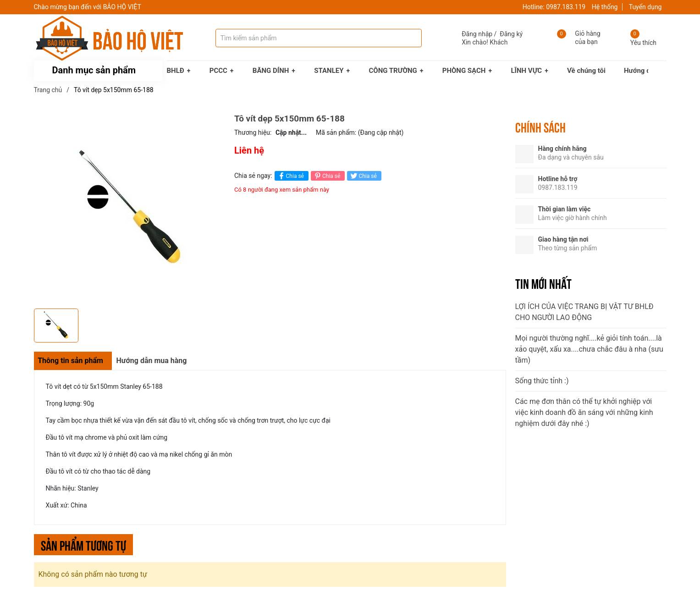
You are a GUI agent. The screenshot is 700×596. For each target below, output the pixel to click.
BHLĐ (176, 71)
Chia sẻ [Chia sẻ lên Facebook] (290, 176)
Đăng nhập (477, 34)
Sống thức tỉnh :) (542, 381)
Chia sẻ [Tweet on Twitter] (363, 176)
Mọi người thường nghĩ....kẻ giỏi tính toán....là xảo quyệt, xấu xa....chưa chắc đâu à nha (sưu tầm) (589, 349)
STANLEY (329, 71)
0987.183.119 (566, 7)
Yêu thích (643, 43)
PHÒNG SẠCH (464, 71)
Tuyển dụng (645, 7)
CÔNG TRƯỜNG (393, 71)
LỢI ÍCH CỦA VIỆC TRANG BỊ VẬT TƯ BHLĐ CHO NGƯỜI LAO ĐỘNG (584, 312)
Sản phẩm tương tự (83, 544)
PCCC (218, 71)
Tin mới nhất (543, 283)
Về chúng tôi (586, 71)
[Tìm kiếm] (406, 38)
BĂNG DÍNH (271, 71)
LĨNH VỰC (526, 71)
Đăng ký (511, 34)
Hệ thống (605, 7)
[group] (130, 209)
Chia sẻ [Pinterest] (327, 176)
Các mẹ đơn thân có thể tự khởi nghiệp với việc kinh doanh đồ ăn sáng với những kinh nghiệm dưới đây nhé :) (584, 412)
